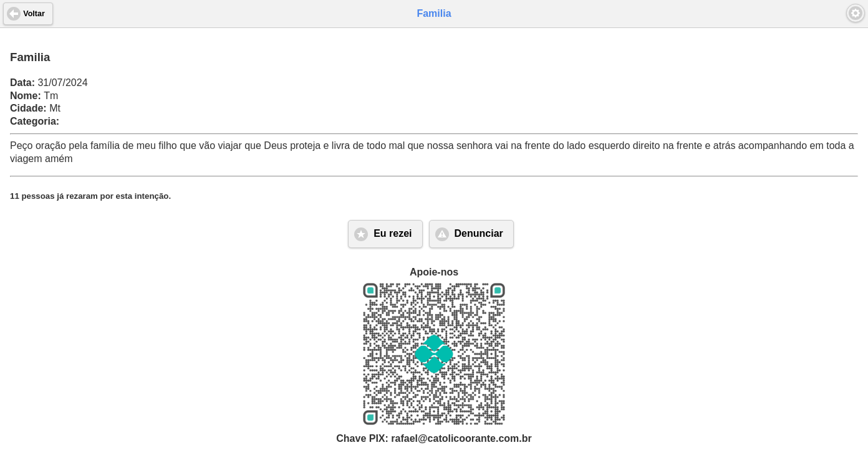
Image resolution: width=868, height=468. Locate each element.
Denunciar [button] (479, 233)
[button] (856, 13)
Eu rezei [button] (393, 233)
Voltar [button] (34, 14)
